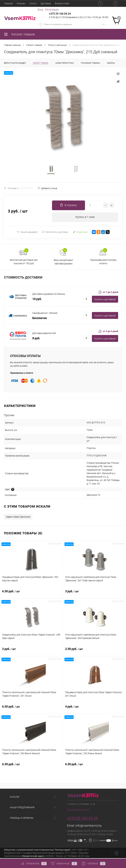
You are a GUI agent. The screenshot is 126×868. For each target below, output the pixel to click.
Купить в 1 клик (85, 218)
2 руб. (31, 652)
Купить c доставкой (105, 300)
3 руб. (94, 594)
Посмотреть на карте (78, 810)
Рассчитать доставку (55, 233)
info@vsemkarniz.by (89, 826)
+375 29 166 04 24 (60, 14)
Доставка (46, 3)
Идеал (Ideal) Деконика (18, 518)
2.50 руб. (94, 652)
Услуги (33, 3)
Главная (8, 3)
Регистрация (52, 9)
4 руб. (94, 709)
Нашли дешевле (27, 233)
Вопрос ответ (62, 3)
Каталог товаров (19, 34)
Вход (40, 9)
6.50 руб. (31, 594)
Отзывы (21, 3)
